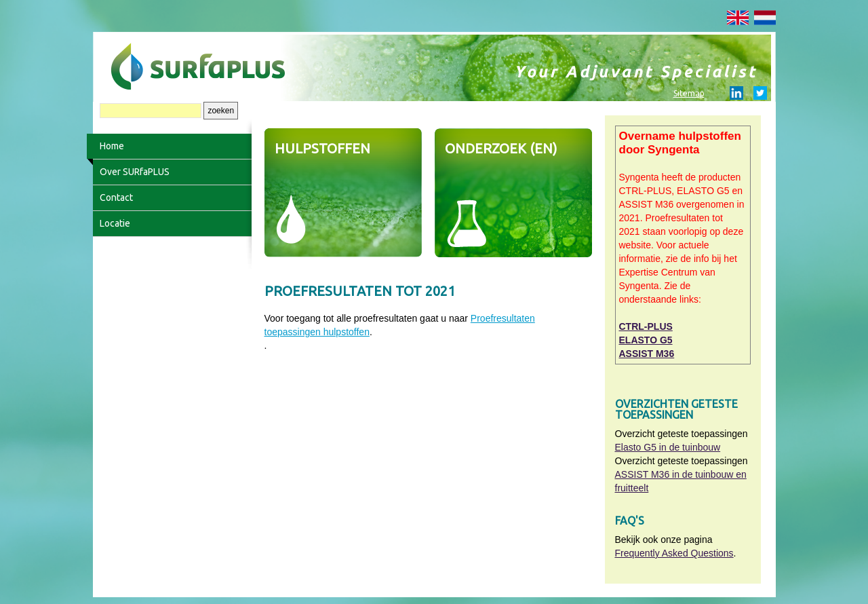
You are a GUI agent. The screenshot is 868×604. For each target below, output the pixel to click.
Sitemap (689, 93)
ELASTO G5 (646, 340)
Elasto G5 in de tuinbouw (668, 447)
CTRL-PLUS (646, 326)
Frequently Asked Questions (674, 553)
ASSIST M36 (647, 354)
